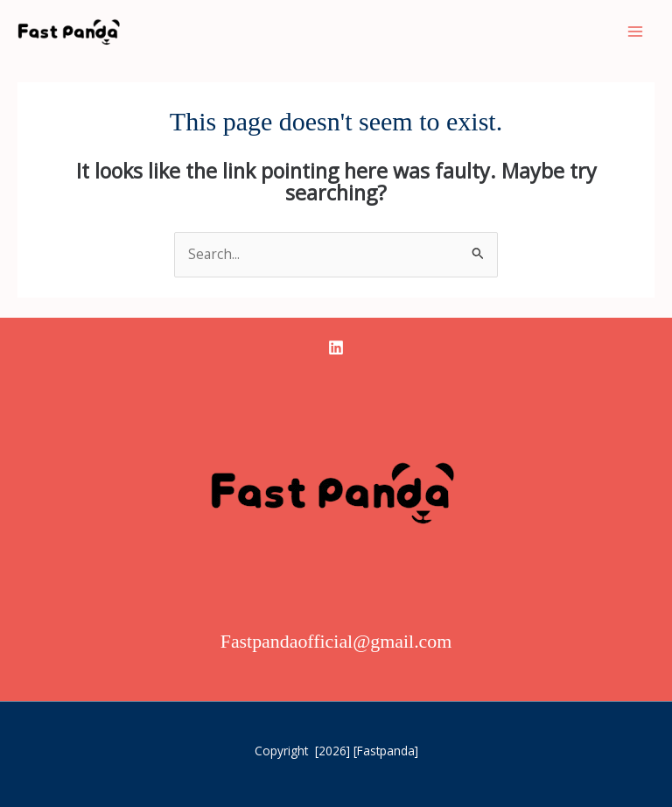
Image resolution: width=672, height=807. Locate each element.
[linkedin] (336, 347)
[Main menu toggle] (636, 31)
